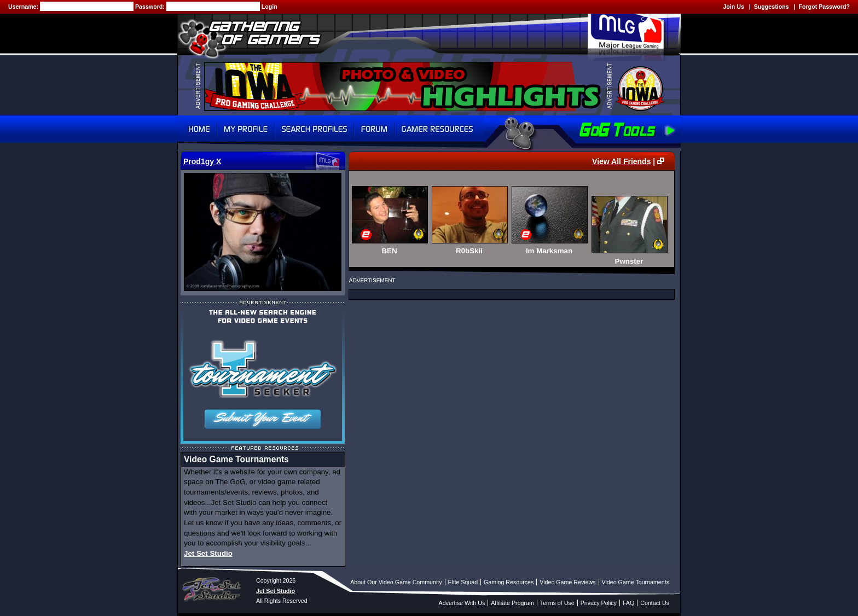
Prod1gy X (202, 161)
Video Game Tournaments (636, 582)
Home (197, 129)
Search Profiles (314, 129)
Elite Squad (463, 582)
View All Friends (621, 161)
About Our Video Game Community (396, 582)
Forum (374, 129)
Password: (151, 7)
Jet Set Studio (208, 553)
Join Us (734, 7)
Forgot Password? (824, 7)
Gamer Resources (437, 129)
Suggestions (772, 7)
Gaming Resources (509, 582)
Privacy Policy (599, 603)
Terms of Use (557, 603)
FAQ (628, 603)
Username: (24, 7)
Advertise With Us (462, 603)
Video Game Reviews (567, 582)
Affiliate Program (512, 603)
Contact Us (655, 603)
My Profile (246, 129)
